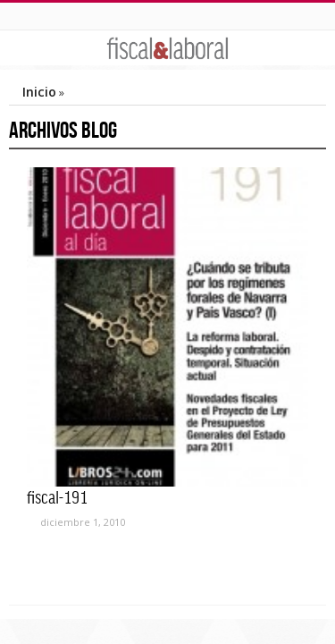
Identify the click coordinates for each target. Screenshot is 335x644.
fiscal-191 (57, 496)
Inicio (39, 92)
